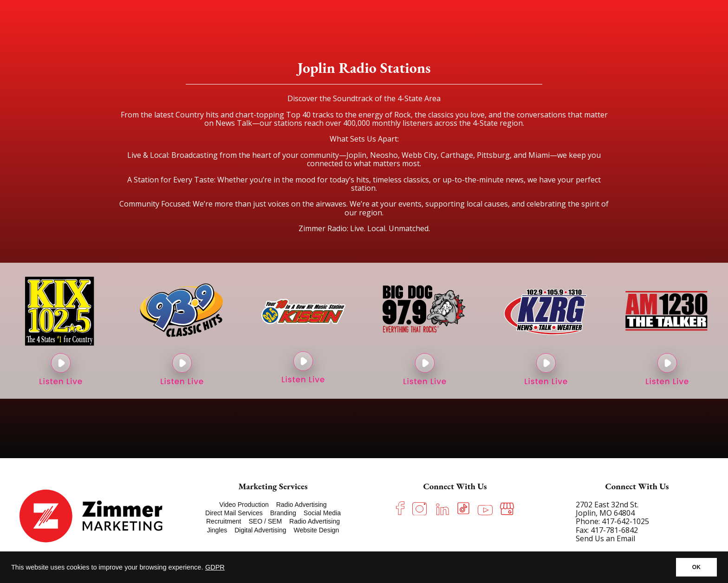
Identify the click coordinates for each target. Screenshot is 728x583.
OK (696, 567)
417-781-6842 (614, 530)
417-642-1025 (625, 521)
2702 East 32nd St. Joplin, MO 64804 (607, 509)
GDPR (215, 567)
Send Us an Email (605, 538)
